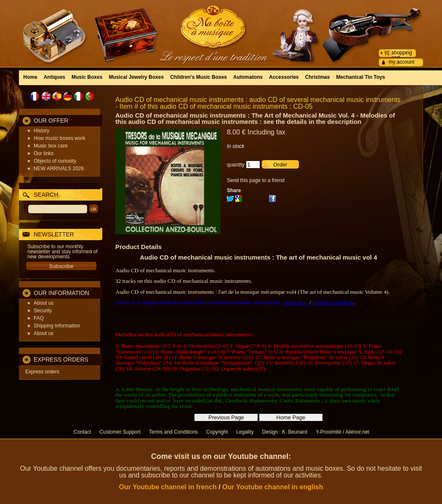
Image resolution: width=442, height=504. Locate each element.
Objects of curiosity (55, 161)
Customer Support (120, 432)
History (41, 131)
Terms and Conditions (173, 432)
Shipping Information (57, 326)
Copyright (217, 432)
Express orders (42, 372)
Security (43, 311)
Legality (245, 432)
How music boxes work (60, 138)
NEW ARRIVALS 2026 (59, 169)
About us (44, 303)
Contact (82, 432)
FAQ (39, 318)
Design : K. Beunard (285, 432)
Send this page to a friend (256, 180)
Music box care (51, 146)
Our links (44, 153)
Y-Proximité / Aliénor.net (342, 432)
